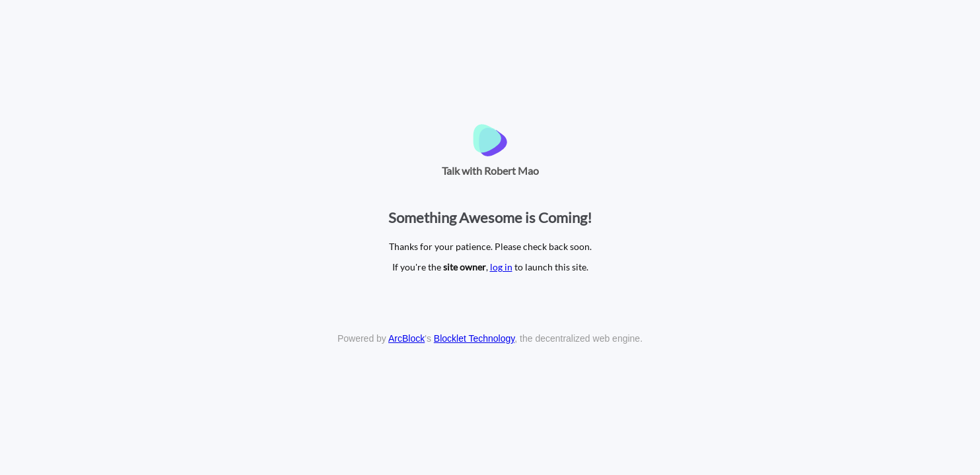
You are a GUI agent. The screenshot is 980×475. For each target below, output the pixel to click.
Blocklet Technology (474, 338)
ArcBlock (406, 338)
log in (501, 267)
